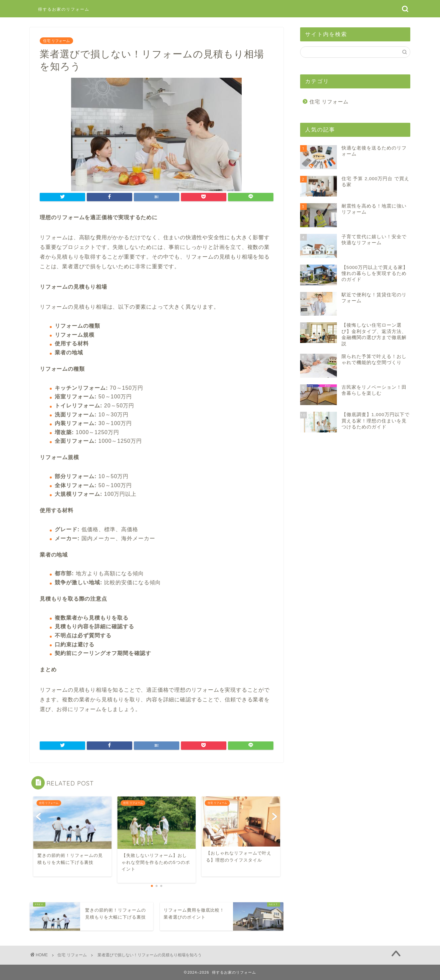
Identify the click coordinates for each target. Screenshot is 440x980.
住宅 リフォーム (56, 41)
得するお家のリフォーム (64, 9)
